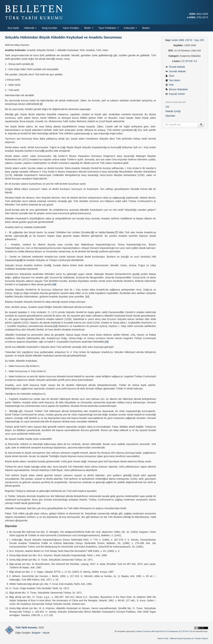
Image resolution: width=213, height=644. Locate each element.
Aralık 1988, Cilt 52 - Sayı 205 (188, 40)
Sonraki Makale (176, 71)
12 (55, 326)
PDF (170, 85)
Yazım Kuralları (71, 28)
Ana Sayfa (13, 28)
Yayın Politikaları (109, 28)
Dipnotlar (170, 116)
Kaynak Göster (175, 94)
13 (107, 342)
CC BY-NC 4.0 (189, 61)
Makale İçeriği (173, 111)
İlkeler (89, 28)
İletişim (146, 28)
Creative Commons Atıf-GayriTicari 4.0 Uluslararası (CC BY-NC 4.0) (164, 631)
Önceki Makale (175, 67)
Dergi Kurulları (50, 28)
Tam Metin (173, 80)
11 (87, 297)
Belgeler (36, 633)
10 (54, 284)
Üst (167, 107)
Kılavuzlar (130, 28)
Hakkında (30, 28)
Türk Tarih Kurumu (26, 628)
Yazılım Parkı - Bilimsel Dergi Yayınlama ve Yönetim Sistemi (183, 638)
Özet (170, 76)
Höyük (46, 633)
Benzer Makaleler (177, 89)
